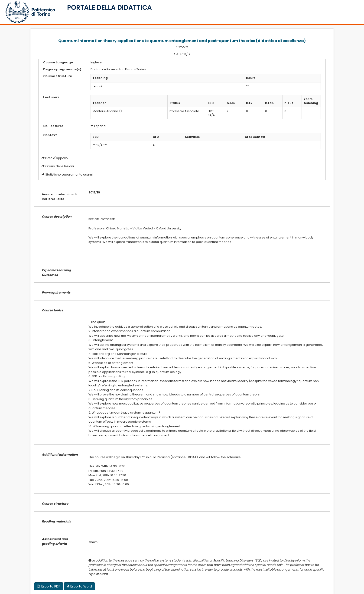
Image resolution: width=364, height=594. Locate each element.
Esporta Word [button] (79, 586)
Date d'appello (57, 158)
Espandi (98, 126)
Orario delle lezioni (60, 166)
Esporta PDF (49, 586)
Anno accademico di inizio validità (59, 197)
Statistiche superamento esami (69, 175)
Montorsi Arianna (105, 111)
